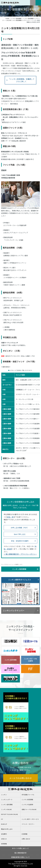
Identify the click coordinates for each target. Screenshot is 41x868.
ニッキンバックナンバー (14, 610)
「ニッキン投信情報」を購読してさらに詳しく (21, 80)
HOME (7, 18)
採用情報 (4, 844)
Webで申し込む (20, 534)
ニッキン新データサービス (30, 819)
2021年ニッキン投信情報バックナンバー (18, 20)
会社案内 (4, 834)
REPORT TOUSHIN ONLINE (10, 814)
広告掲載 (24, 834)
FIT (2, 819)
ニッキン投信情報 (16, 18)
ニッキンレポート (7, 800)
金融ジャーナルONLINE (29, 809)
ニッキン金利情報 (7, 805)
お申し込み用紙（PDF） (20, 528)
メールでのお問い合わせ (21, 778)
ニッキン (4, 795)
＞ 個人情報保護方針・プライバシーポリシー (20, 554)
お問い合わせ (26, 839)
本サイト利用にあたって (20, 848)
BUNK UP (4, 824)
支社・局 (10, 517)
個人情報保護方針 (21, 853)
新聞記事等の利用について (21, 857)
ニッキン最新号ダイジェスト (20, 580)
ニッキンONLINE (6, 809)
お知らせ (4, 839)
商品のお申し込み (7, 829)
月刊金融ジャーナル (28, 795)
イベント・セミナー (28, 824)
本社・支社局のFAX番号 (20, 541)
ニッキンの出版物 (27, 805)
